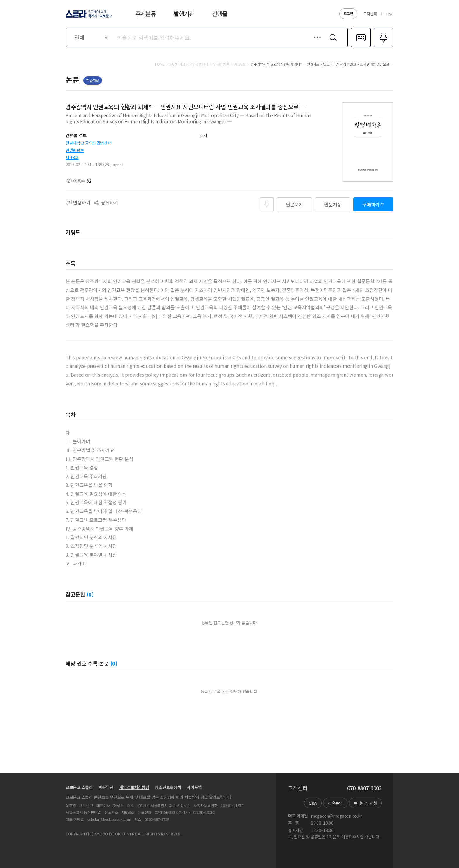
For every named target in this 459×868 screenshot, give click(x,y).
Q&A (313, 803)
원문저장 (333, 204)
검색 (332, 42)
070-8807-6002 (364, 788)
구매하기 (371, 204)
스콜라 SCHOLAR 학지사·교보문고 (88, 17)
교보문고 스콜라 (79, 787)
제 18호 (72, 157)
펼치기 (323, 124)
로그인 (348, 13)
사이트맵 (194, 787)
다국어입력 (361, 47)
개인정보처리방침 (134, 787)
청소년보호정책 (168, 787)
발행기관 (184, 14)
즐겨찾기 (383, 47)
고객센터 (370, 14)
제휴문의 (335, 803)
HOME (160, 64)
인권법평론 (75, 150)
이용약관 (106, 787)
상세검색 (316, 42)
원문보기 (294, 204)
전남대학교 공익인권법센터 (88, 143)
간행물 (220, 14)
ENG (390, 14)
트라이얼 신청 (365, 803)
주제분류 (146, 14)
